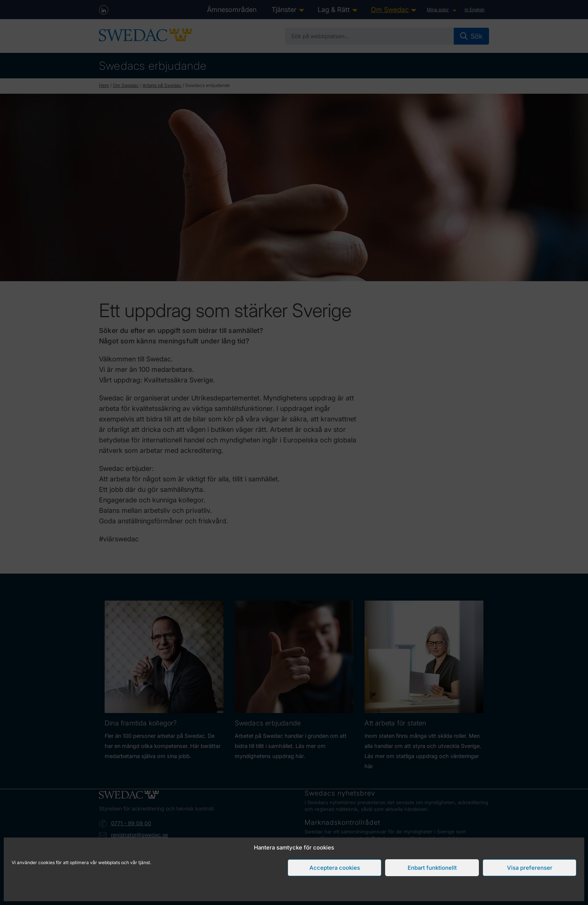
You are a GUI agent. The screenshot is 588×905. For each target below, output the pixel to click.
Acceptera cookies (335, 868)
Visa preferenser (530, 868)
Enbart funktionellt (432, 868)
